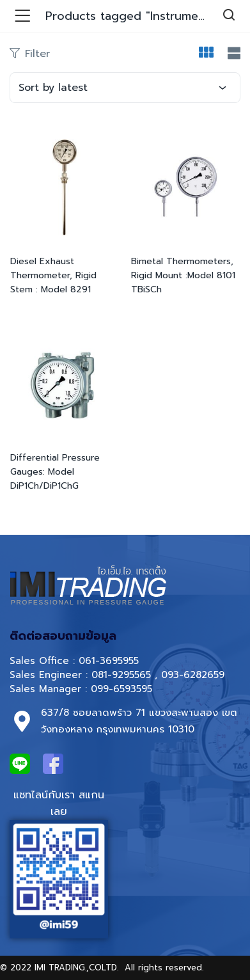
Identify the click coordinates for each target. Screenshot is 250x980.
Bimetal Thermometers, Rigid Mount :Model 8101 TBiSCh (183, 275)
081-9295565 (121, 675)
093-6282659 (193, 675)
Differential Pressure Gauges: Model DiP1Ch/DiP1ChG (55, 472)
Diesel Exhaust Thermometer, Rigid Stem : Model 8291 (53, 275)
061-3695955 (109, 661)
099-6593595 (123, 689)
